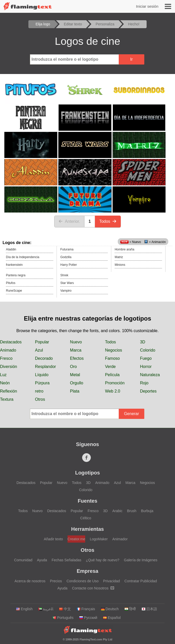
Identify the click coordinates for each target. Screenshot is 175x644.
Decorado (44, 358)
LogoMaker (99, 539)
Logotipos (88, 473)
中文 (65, 609)
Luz (3, 375)
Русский (88, 618)
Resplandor (46, 367)
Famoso (112, 358)
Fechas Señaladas (67, 560)
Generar (132, 414)
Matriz (119, 257)
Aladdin (11, 249)
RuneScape (14, 291)
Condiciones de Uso (83, 581)
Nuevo (76, 342)
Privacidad (111, 581)
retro (39, 391)
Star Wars (67, 283)
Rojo (144, 383)
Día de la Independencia (23, 257)
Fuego (146, 358)
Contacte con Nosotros (93, 588)
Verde (110, 367)
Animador (120, 539)
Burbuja (147, 511)
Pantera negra (16, 275)
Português (63, 618)
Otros (40, 399)
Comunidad (23, 560)
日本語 (149, 609)
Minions (120, 265)
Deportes (148, 391)
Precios (56, 581)
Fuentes (88, 501)
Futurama (67, 249)
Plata (75, 391)
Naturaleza (150, 375)
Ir (132, 59)
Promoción (115, 383)
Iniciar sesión (147, 6)
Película (112, 375)
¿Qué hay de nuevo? (103, 560)
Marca (76, 350)
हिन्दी (130, 609)
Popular (42, 342)
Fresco (6, 358)
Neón (5, 383)
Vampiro (66, 291)
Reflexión (9, 391)
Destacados (11, 342)
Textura (7, 399)
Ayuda (42, 560)
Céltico (86, 518)
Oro (74, 367)
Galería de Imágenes (141, 560)
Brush (132, 511)
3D (143, 342)
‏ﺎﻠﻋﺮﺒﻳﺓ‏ (46, 609)
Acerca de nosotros (30, 581)
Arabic (117, 511)
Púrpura (42, 383)
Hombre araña (124, 249)
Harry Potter (69, 265)
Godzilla (66, 257)
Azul (39, 350)
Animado (8, 350)
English (24, 609)
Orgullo (77, 383)
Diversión (9, 367)
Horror (146, 367)
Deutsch (110, 609)
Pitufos (11, 283)
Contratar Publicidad (141, 581)
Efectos (77, 358)
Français (86, 609)
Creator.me (76, 539)
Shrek (64, 275)
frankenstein (14, 265)
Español (112, 618)
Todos (108, 221)
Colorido (148, 350)
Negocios (113, 350)
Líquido (42, 375)
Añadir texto (53, 539)
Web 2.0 (112, 391)
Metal (75, 375)
